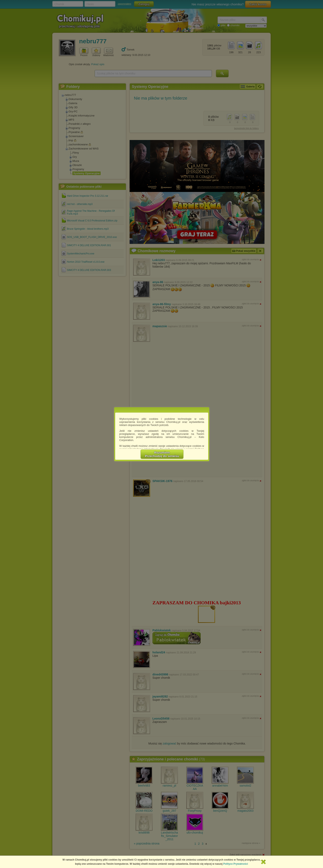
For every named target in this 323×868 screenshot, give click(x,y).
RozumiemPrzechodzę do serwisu (162, 454)
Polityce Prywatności (236, 864)
